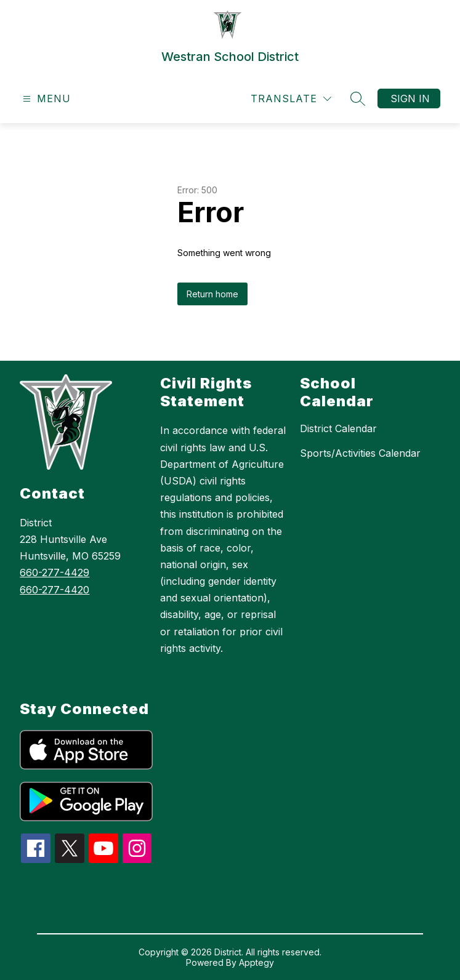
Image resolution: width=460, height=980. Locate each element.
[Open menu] (45, 99)
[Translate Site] (291, 99)
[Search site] (358, 98)
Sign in (410, 98)
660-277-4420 (54, 590)
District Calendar (338, 428)
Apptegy (256, 962)
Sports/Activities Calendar (360, 453)
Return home (212, 294)
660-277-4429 (54, 572)
